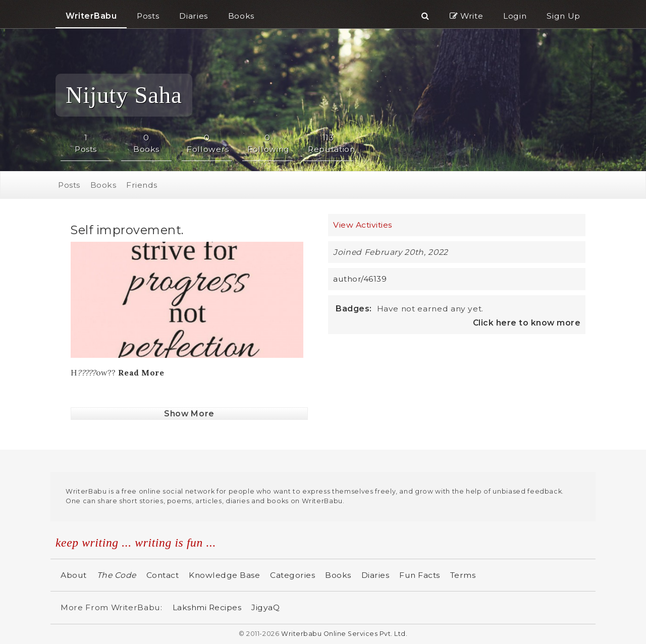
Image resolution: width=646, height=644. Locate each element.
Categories (292, 575)
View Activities (363, 225)
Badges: (354, 309)
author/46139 (360, 279)
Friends (142, 185)
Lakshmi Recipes (207, 607)
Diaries (375, 575)
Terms (463, 575)
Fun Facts (420, 575)
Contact (163, 575)
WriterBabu (91, 16)
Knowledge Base (224, 575)
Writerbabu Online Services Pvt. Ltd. (344, 634)
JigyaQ (265, 607)
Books (103, 185)
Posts (69, 185)
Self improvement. (127, 230)
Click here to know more (527, 323)
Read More (141, 372)
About (74, 575)
